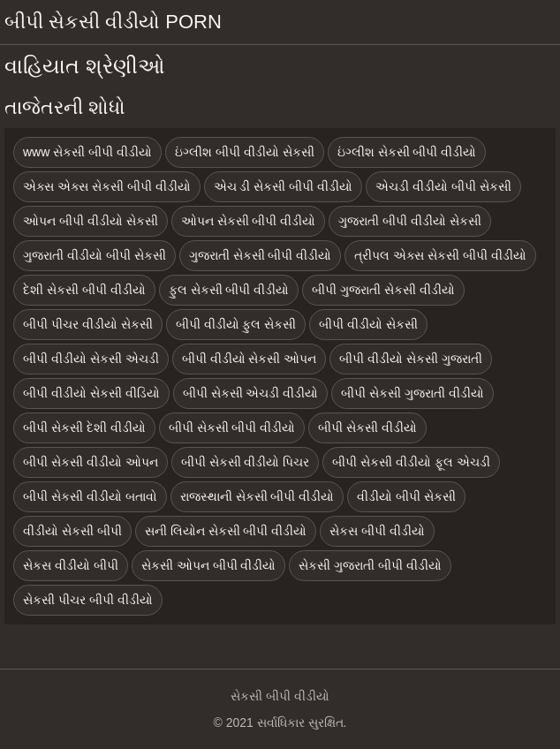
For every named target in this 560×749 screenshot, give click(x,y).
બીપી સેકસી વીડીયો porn (113, 22)
